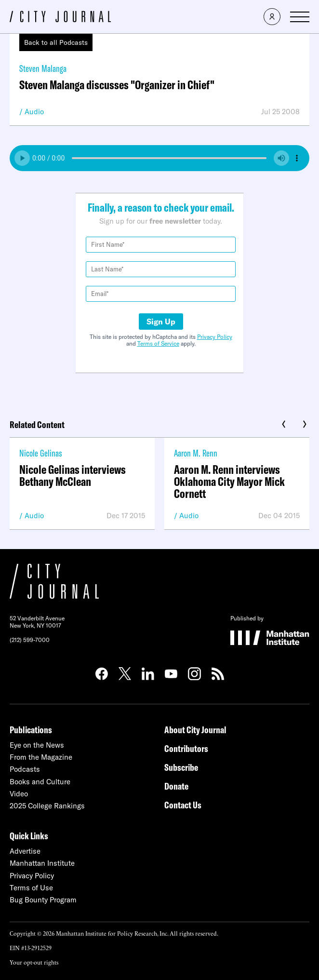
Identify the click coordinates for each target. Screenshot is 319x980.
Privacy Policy (215, 337)
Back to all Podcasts (56, 42)
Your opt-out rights (34, 962)
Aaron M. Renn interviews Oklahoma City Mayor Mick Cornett (229, 481)
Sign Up (161, 322)
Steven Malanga (43, 68)
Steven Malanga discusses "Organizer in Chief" (117, 85)
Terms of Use (31, 888)
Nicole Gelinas (41, 453)
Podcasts (25, 769)
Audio (34, 112)
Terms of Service (158, 343)
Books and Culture (40, 782)
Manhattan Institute (42, 863)
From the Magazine (41, 757)
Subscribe (181, 767)
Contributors (186, 748)
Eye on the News (37, 745)
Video (19, 794)
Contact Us (183, 805)
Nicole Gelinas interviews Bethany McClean (73, 475)
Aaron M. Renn (196, 453)
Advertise (25, 851)
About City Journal (195, 730)
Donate (176, 786)
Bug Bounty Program (43, 900)
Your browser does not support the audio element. (159, 158)
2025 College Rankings (47, 806)
